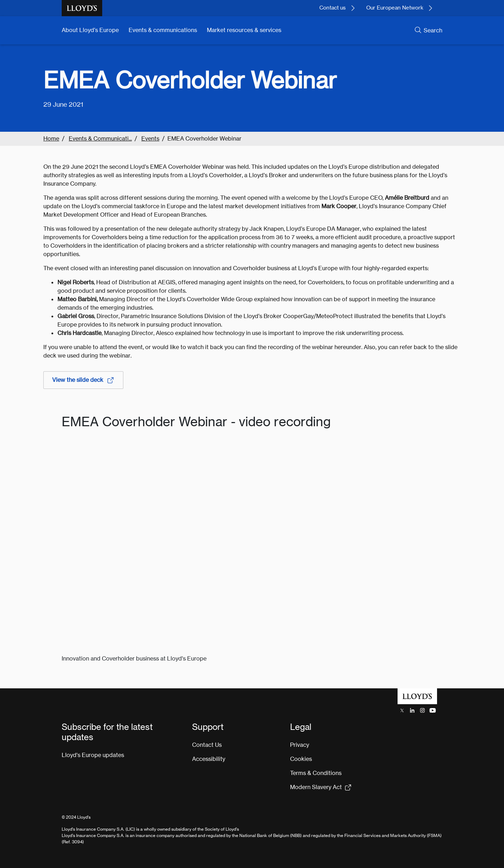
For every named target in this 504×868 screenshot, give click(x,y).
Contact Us (207, 745)
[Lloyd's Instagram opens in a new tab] (422, 710)
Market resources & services (244, 30)
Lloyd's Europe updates (93, 755)
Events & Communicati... (100, 139)
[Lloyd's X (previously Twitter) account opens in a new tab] (402, 710)
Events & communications (163, 30)
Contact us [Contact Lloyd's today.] (333, 8)
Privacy (300, 745)
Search (433, 30)
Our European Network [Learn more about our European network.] (395, 8)
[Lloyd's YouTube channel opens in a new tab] (433, 710)
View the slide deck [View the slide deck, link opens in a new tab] (83, 380)
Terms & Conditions (316, 773)
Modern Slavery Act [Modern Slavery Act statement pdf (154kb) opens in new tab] (316, 787)
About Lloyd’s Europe (90, 30)
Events (150, 139)
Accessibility (209, 759)
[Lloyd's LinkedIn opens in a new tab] (412, 710)
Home (51, 139)
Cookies (301, 759)
